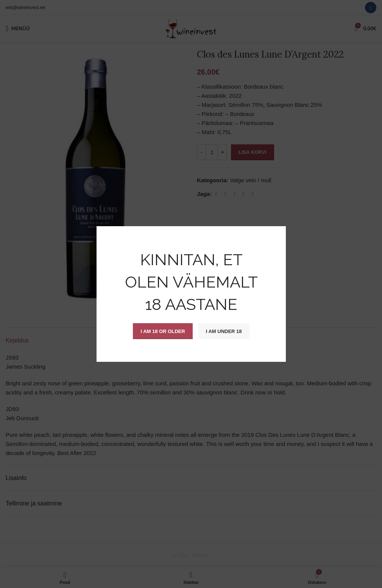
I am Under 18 (224, 331)
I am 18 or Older (163, 331)
